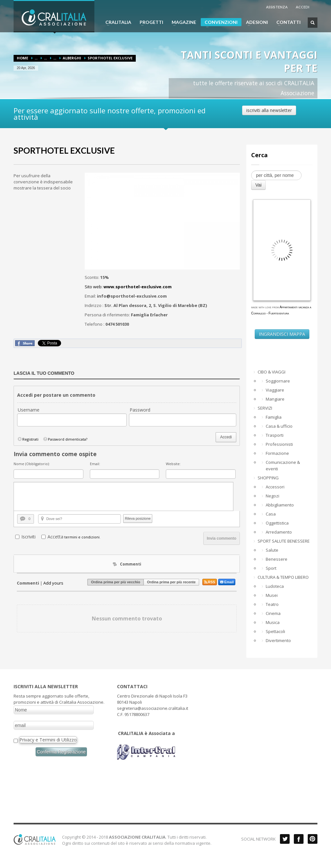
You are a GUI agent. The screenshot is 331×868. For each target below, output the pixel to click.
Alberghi (72, 58)
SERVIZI (265, 408)
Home (22, 58)
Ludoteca (275, 586)
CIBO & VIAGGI (272, 372)
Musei (272, 595)
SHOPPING (268, 478)
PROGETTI (149, 22)
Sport (271, 568)
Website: (173, 464)
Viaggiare (275, 390)
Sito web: (128, 287)
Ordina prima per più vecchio (115, 582)
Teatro (272, 604)
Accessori (275, 487)
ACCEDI (303, 7)
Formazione (277, 453)
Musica (273, 622)
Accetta (55, 537)
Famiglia (274, 417)
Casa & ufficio (279, 426)
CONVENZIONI (219, 23)
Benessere (277, 559)
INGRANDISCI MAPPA (282, 334)
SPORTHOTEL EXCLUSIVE (64, 150)
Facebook (299, 839)
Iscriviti (28, 537)
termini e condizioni (82, 537)
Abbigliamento (280, 505)
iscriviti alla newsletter (269, 110)
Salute (272, 550)
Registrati (28, 439)
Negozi (272, 496)
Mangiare (275, 399)
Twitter (285, 839)
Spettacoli (275, 631)
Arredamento (279, 532)
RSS (210, 582)
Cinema (273, 613)
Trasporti (275, 435)
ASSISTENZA (277, 7)
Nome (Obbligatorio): (32, 464)
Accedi (226, 437)
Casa (271, 514)
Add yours (53, 583)
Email (227, 582)
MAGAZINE (182, 22)
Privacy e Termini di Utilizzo (48, 740)
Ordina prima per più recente (171, 582)
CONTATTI (287, 22)
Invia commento (222, 538)
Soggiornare (278, 381)
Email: (95, 464)
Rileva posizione (138, 518)
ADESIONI (255, 22)
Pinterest (313, 839)
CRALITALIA (116, 22)
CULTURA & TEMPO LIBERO (283, 577)
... (36, 58)
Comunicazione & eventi (283, 465)
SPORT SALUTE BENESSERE (284, 541)
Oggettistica (277, 523)
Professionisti (279, 444)
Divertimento (278, 640)
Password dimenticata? (65, 439)
